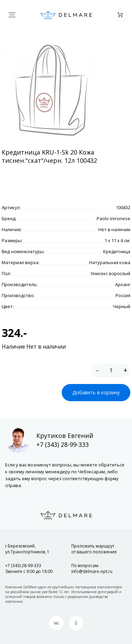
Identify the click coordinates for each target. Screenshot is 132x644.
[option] (51, 91)
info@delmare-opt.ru (92, 571)
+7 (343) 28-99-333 (63, 444)
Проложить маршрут (94, 549)
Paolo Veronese (113, 218)
